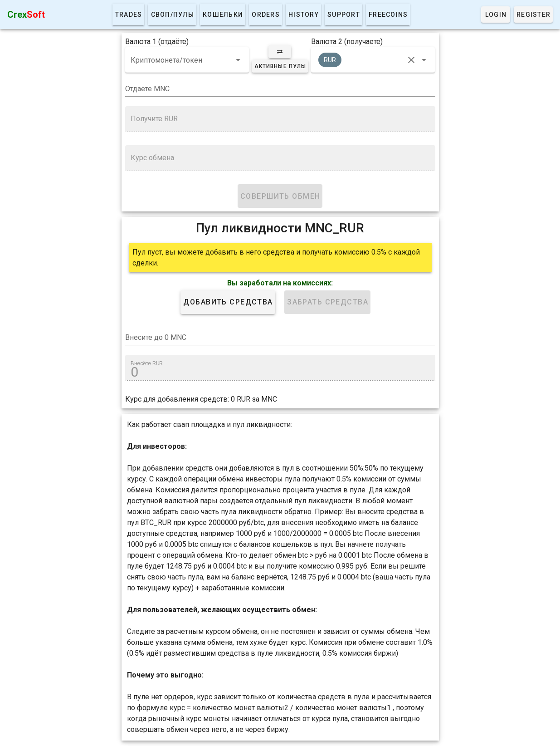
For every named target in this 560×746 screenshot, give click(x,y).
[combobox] (187, 60)
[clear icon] (411, 60)
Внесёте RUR (147, 363)
